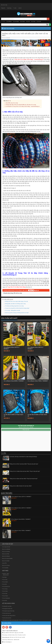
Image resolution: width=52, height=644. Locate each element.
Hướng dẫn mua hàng (7, 606)
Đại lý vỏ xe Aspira (6, 561)
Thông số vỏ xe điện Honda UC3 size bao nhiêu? (21, 486)
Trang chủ (3, 8)
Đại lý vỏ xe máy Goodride (7, 558)
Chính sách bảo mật (6, 613)
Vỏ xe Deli (4, 600)
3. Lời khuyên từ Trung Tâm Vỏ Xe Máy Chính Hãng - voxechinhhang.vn (22, 106)
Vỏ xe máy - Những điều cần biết (12, 310)
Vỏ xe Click (5, 593)
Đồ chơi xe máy (4, 5)
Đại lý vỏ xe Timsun (6, 565)
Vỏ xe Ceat (5, 579)
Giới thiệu (4, 577)
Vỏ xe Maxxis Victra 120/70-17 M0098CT (21, 496)
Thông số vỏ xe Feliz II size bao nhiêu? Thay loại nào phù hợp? (24, 464)
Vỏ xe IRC (4, 584)
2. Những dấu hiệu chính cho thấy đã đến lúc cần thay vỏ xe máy (20, 105)
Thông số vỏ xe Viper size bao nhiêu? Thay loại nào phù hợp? (24, 478)
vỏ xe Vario (33, 22)
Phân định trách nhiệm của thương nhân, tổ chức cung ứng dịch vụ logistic (17, 620)
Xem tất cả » (48, 318)
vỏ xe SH (28, 22)
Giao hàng (9, 8)
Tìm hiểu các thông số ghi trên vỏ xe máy (14, 306)
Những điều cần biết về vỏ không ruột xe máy (15, 304)
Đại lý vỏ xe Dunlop (6, 551)
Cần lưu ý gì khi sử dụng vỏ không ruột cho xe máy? (17, 313)
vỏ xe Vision (22, 22)
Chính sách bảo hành (7, 618)
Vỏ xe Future (5, 596)
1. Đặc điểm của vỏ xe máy (11, 103)
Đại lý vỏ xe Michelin (6, 549)
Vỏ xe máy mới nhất (6, 547)
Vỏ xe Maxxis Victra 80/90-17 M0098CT (21, 519)
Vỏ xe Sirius (5, 589)
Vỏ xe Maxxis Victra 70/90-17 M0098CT (21, 530)
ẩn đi (9, 101)
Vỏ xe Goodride (5, 567)
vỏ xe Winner (9, 22)
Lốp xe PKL (4, 563)
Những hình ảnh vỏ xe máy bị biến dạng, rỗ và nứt (16, 301)
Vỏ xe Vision (5, 591)
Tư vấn (15, 8)
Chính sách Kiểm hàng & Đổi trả (9, 615)
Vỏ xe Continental (6, 598)
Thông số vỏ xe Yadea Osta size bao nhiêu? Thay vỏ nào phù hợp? (25, 471)
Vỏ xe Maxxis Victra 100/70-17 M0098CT (21, 508)
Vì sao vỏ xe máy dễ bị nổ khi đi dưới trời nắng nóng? (17, 308)
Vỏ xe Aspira (5, 582)
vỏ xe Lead (39, 22)
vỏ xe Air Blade (16, 22)
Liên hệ (20, 8)
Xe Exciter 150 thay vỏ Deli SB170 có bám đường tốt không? (23, 456)
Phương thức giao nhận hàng (8, 611)
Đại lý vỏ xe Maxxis (6, 556)
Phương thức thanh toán (7, 608)
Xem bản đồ (26, 429)
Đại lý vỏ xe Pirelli (6, 554)
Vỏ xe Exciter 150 (6, 586)
